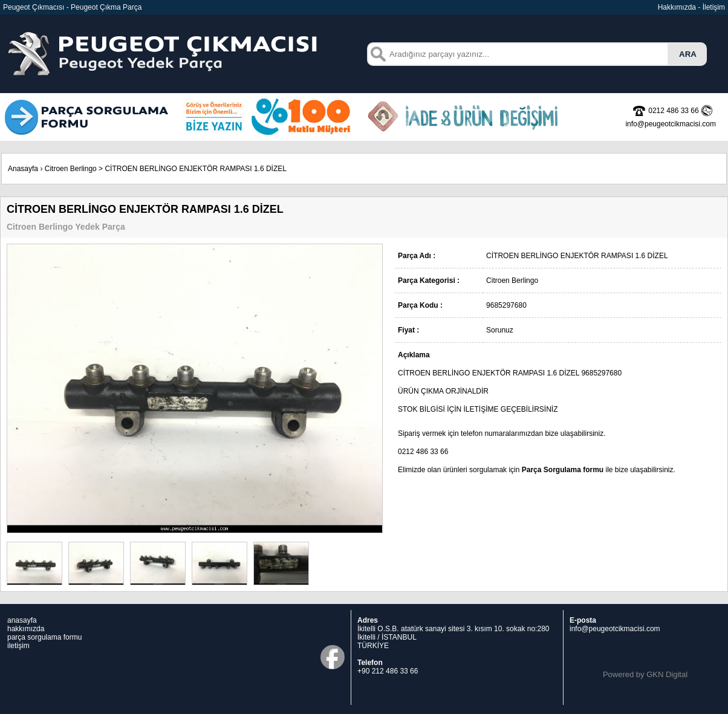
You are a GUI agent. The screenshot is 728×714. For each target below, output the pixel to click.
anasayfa (22, 620)
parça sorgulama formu (44, 637)
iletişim (18, 646)
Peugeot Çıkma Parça (106, 7)
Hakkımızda (677, 7)
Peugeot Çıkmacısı (34, 7)
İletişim (714, 7)
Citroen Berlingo (71, 169)
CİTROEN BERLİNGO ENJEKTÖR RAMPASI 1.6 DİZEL (196, 169)
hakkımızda (26, 629)
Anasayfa (23, 169)
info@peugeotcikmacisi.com (615, 629)
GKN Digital (667, 674)
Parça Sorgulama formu (563, 470)
